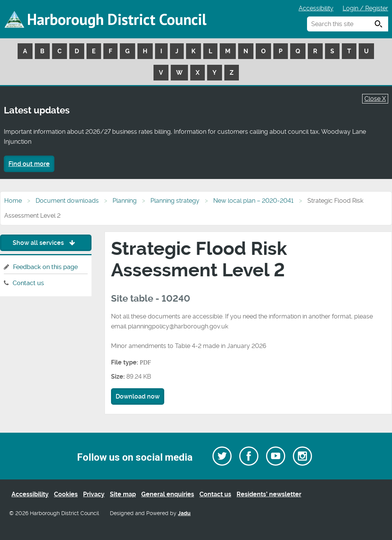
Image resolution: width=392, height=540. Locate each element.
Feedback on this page (45, 267)
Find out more (29, 164)
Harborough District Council (117, 19)
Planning (125, 201)
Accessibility (316, 8)
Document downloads (67, 201)
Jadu (184, 513)
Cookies (66, 494)
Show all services (46, 243)
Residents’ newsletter (269, 494)
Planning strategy (175, 201)
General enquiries (168, 494)
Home (13, 201)
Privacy (94, 494)
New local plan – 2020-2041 (253, 201)
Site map (123, 494)
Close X (375, 99)
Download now (138, 396)
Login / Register (365, 8)
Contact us (28, 283)
